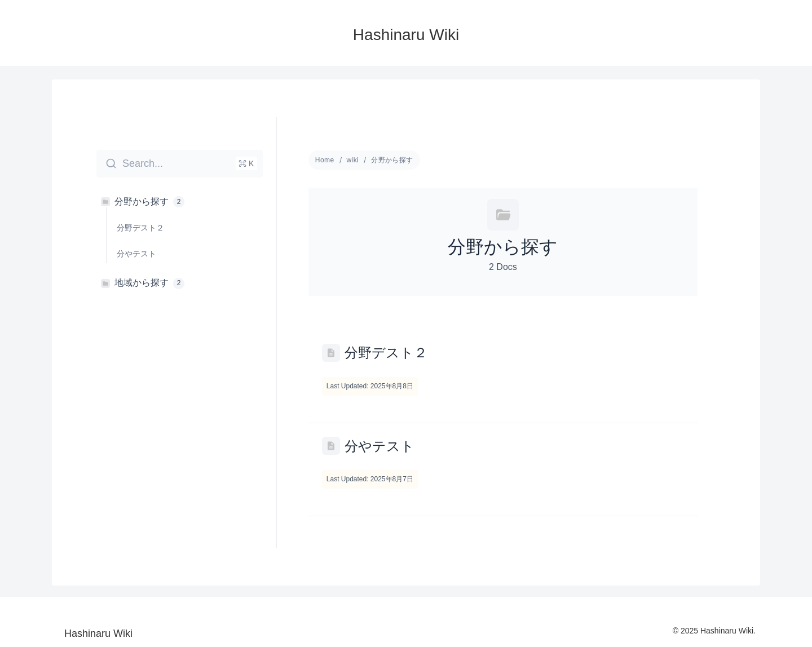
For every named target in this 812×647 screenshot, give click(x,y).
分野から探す (392, 160)
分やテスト (379, 446)
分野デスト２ (386, 353)
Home (325, 160)
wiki (353, 160)
